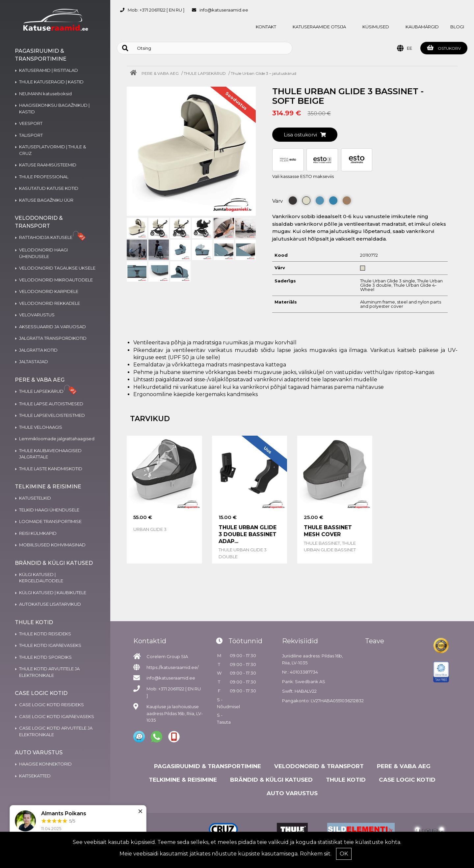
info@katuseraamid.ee (224, 10)
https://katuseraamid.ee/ (172, 667)
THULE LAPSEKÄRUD (205, 73)
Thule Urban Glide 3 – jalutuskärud (263, 73)
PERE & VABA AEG (160, 73)
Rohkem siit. (316, 854)
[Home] (135, 73)
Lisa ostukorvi (305, 135)
